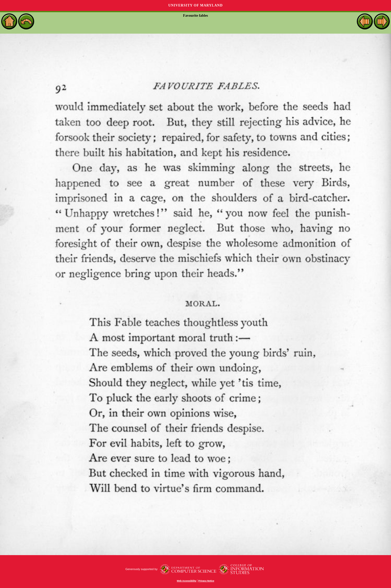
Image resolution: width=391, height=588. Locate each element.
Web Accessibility (187, 581)
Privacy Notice (206, 581)
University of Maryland (195, 5)
